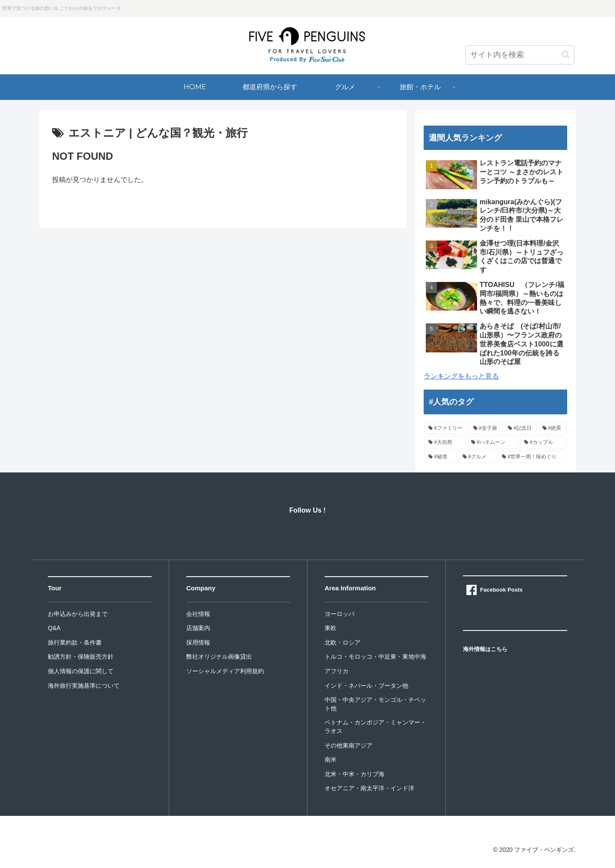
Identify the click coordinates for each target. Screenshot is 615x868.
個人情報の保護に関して (81, 671)
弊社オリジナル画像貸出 (219, 657)
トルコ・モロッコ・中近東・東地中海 (375, 657)
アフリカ (337, 671)
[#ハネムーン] (493, 443)
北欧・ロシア (343, 642)
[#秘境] (441, 457)
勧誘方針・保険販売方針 (81, 657)
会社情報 (198, 614)
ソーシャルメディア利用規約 (225, 671)
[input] (520, 55)
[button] (566, 54)
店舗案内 (198, 628)
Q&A (54, 628)
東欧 (331, 628)
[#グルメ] (477, 457)
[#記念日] (520, 428)
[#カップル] (543, 443)
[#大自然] (445, 443)
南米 (331, 759)
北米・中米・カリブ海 (354, 774)
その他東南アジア (348, 745)
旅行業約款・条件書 (75, 642)
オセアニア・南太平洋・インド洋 (369, 788)
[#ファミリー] (446, 428)
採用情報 (198, 642)
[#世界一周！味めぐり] (532, 457)
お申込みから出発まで (78, 614)
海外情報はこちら (485, 649)
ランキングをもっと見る (461, 376)
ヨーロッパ (340, 614)
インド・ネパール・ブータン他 (366, 686)
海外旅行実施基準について (84, 686)
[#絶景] (552, 428)
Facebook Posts (501, 590)
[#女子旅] (486, 428)
